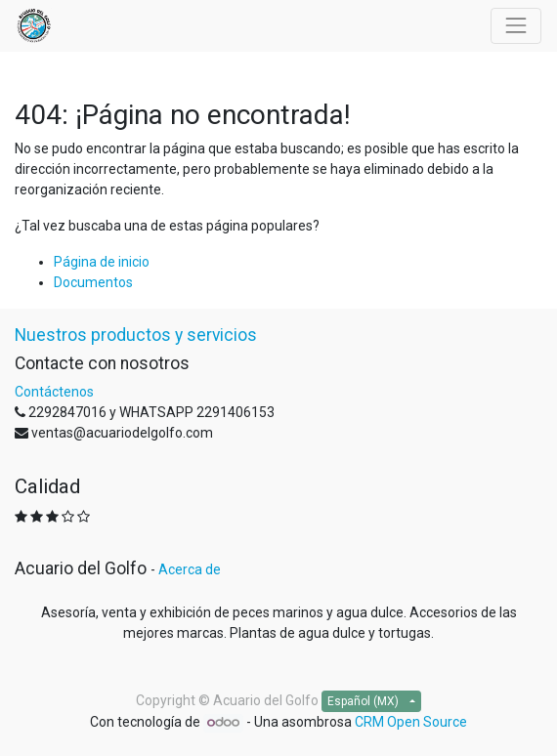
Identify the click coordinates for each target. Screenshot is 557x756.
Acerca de (190, 569)
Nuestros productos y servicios (136, 335)
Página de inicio (102, 262)
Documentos (93, 282)
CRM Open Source (411, 722)
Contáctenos (54, 392)
